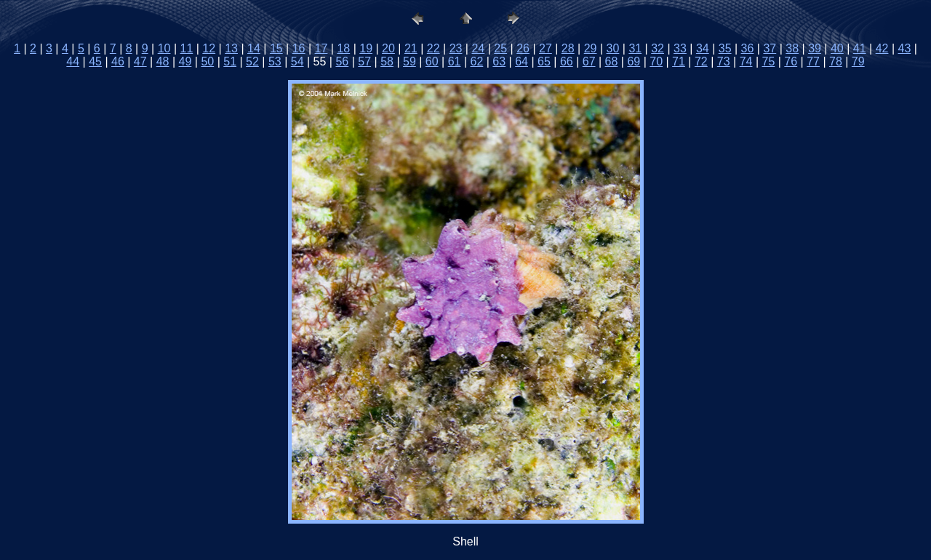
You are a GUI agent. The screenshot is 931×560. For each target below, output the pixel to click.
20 (388, 48)
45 (95, 61)
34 (703, 48)
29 (591, 48)
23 (456, 48)
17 (321, 48)
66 (567, 61)
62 (477, 61)
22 (433, 48)
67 (589, 61)
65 (544, 61)
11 (187, 48)
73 (724, 61)
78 (836, 61)
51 (230, 61)
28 (568, 48)
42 (882, 48)
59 (409, 61)
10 (164, 48)
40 (837, 48)
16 (299, 48)
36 (748, 48)
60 (432, 61)
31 (635, 48)
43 (905, 48)
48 (163, 61)
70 (656, 61)
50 (207, 61)
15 (276, 48)
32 (658, 48)
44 (73, 61)
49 (185, 61)
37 (770, 48)
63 (499, 61)
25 (500, 48)
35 (725, 48)
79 (858, 61)
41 (860, 48)
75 (768, 61)
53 (275, 61)
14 (254, 48)
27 (546, 48)
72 (701, 61)
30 (613, 48)
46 (118, 61)
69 (634, 61)
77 (813, 61)
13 (231, 48)
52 (252, 61)
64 (522, 61)
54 (297, 61)
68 (612, 61)
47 (140, 61)
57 (364, 61)
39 (815, 48)
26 (523, 48)
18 (343, 48)
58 (387, 61)
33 (680, 48)
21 (411, 48)
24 (478, 48)
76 (791, 61)
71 (679, 61)
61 (455, 61)
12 (209, 48)
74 (746, 61)
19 (366, 48)
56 (342, 61)
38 (792, 48)
